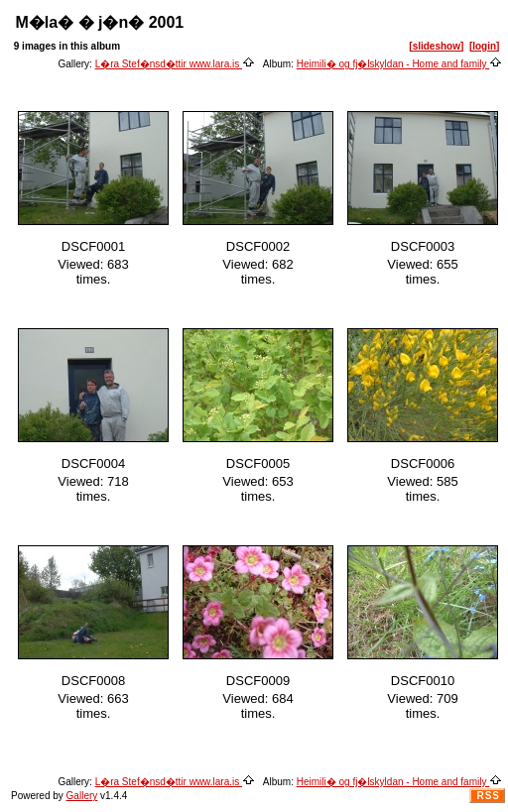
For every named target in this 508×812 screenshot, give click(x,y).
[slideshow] (436, 46)
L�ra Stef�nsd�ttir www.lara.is (175, 64)
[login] (485, 46)
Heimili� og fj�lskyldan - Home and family (400, 64)
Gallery (82, 796)
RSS (488, 796)
